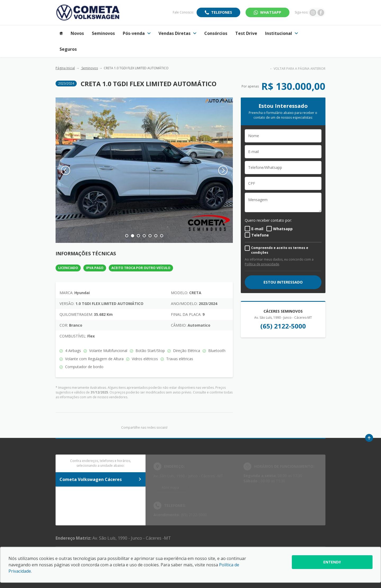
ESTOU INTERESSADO (283, 282)
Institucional (282, 33)
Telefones (222, 12)
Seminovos (103, 33)
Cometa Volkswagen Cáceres (101, 479)
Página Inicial (65, 68)
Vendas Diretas (177, 33)
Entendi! (332, 562)
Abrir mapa (170, 487)
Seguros (68, 49)
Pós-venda (137, 33)
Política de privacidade (262, 264)
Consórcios (216, 33)
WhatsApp (271, 12)
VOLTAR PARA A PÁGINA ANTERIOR (300, 69)
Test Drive (246, 33)
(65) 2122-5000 (283, 326)
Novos (77, 33)
